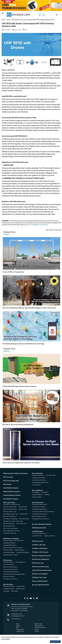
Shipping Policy (39, 626)
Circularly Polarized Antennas (11, 572)
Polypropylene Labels (9, 589)
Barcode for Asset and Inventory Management (18, 425)
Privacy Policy (30, 225)
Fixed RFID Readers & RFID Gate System (13, 541)
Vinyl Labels (6, 591)
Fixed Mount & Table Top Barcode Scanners (43, 512)
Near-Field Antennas (8, 565)
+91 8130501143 (16, 619)
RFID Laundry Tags (24, 519)
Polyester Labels (21, 586)
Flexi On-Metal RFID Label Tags (11, 531)
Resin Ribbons (36, 492)
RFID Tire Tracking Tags (9, 516)
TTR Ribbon (47, 495)
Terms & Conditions (40, 628)
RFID (26, 30)
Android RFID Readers (9, 552)
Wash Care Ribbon (37, 497)
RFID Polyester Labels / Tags (11, 514)
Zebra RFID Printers (37, 536)
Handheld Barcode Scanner (39, 509)
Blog (9, 20)
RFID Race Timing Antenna (10, 567)
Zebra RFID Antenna (8, 562)
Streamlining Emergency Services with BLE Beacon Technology (23, 344)
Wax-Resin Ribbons (37, 495)
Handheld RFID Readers (9, 543)
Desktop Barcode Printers (39, 478)
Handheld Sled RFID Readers (11, 555)
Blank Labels (15, 591)
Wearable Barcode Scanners (40, 504)
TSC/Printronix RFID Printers (39, 533)
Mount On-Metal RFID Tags (10, 509)
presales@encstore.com (18, 616)
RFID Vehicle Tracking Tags (10, 519)
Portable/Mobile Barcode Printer (40, 483)
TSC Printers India (51, 475)
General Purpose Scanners (39, 516)
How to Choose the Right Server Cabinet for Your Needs (21, 463)
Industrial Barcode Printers (39, 480)
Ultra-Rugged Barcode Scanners (40, 519)
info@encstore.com (17, 614)
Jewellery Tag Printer (49, 536)
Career (37, 629)
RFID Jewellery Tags (21, 524)
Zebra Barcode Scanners (39, 507)
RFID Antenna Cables (9, 577)
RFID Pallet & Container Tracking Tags (13, 521)
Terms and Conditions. (42, 225)
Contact (37, 631)
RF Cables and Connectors (10, 579)
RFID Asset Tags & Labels (10, 507)
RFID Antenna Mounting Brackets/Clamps (14, 574)
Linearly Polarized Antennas (10, 569)
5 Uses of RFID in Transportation (13, 272)
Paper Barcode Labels (9, 586)
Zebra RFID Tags (22, 507)
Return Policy (38, 624)
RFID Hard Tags (24, 514)
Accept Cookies (55, 642)
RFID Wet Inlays (23, 509)
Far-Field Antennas (20, 562)
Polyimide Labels (20, 589)
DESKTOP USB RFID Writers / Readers (13, 548)
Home (3, 20)
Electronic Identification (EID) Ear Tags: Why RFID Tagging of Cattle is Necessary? (29, 308)
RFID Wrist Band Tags (9, 524)
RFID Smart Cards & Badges (10, 528)
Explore (18, 626)
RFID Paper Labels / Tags (10, 512)
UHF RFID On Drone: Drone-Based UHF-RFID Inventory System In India (33, 20)
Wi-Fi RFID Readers (8, 550)
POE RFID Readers (20, 550)
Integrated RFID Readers (10, 545)
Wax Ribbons (45, 492)
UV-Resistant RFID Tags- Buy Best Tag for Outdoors (20, 386)
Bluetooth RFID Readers (23, 552)
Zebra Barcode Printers (38, 475)
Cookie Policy (20, 631)
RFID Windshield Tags (9, 526)
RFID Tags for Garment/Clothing (11, 504)
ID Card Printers (36, 485)
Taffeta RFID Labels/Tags (10, 533)
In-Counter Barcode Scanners (40, 514)
